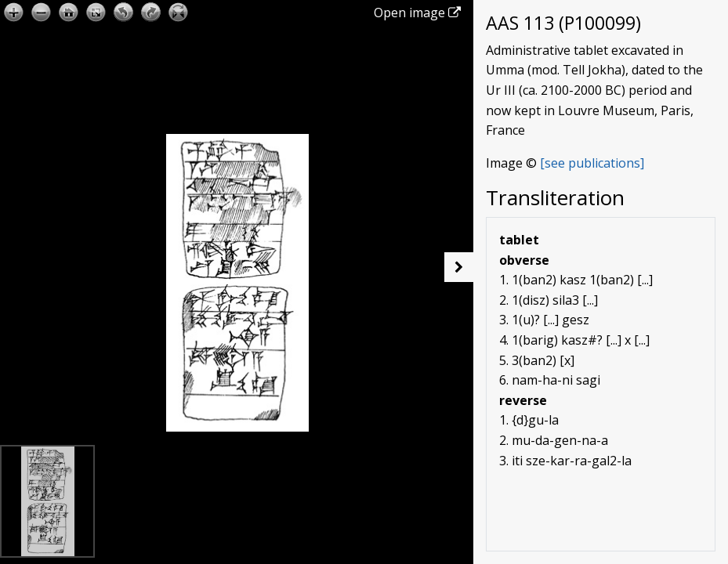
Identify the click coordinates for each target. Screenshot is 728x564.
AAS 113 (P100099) (563, 23)
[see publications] (592, 163)
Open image (417, 13)
